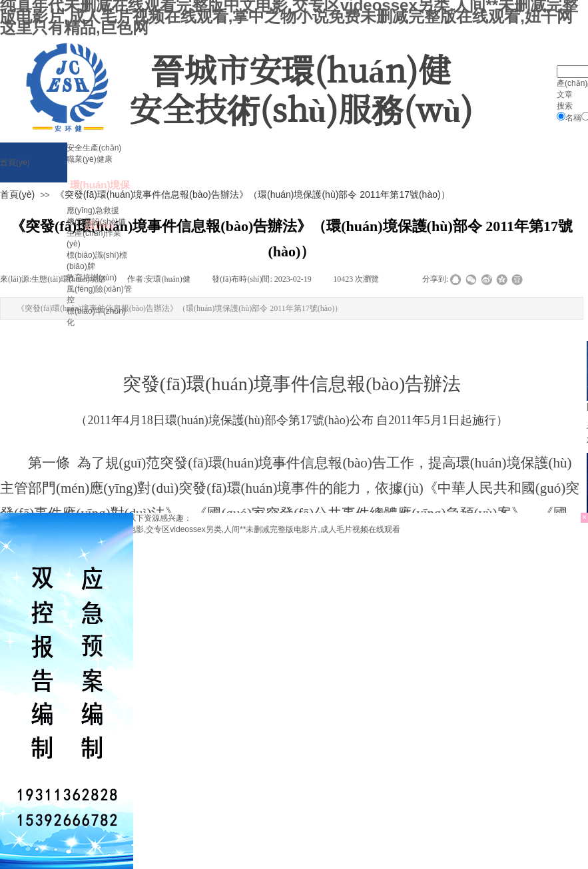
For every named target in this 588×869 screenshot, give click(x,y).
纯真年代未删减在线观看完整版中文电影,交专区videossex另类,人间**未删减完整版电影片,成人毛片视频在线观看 (200, 529)
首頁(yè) (17, 194)
